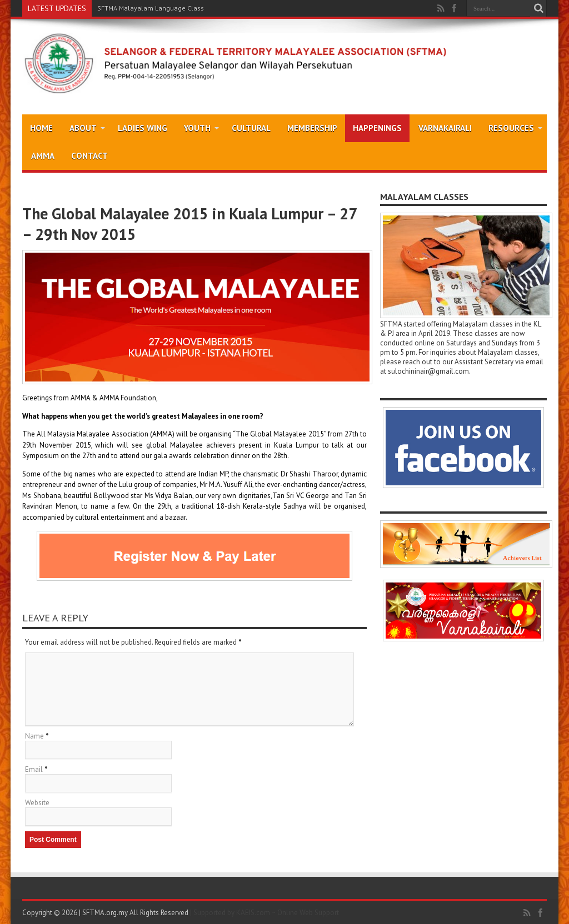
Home (41, 128)
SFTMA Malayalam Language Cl (145, 8)
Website (37, 803)
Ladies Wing (143, 128)
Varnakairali (445, 128)
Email (34, 769)
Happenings (377, 128)
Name (34, 736)
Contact (89, 156)
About (87, 128)
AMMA (43, 156)
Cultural (251, 128)
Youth (201, 128)
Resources (515, 128)
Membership (312, 128)
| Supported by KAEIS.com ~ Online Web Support (264, 913)
